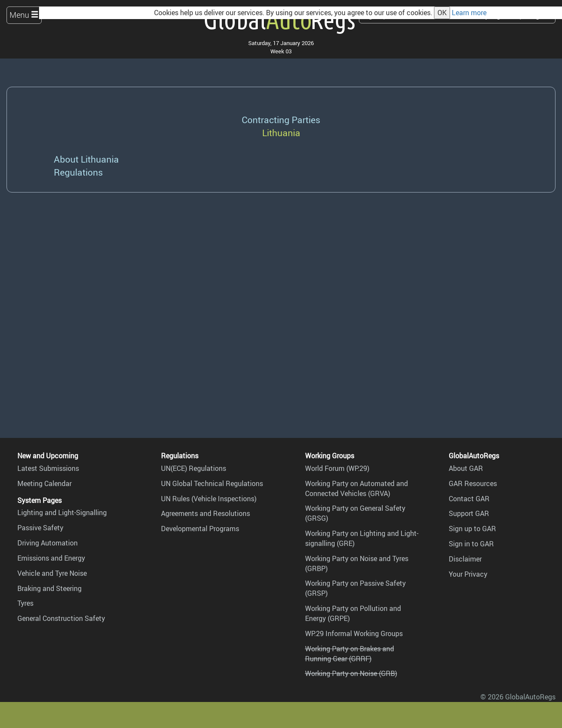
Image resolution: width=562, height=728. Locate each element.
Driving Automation (48, 543)
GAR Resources (473, 483)
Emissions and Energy (51, 558)
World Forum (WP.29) (337, 468)
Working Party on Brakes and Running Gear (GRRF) (350, 654)
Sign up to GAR (472, 529)
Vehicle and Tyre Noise (52, 573)
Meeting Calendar (44, 483)
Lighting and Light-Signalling (62, 513)
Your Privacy (468, 574)
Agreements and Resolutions (205, 513)
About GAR (466, 468)
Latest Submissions (48, 468)
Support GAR (469, 513)
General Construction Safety (61, 618)
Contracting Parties (281, 119)
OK (442, 13)
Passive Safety (40, 528)
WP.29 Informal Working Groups (354, 633)
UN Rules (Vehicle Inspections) (209, 499)
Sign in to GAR (471, 544)
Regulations (78, 172)
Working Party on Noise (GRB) (351, 673)
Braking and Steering (49, 588)
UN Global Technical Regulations (212, 483)
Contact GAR (469, 499)
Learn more (469, 13)
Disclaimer (465, 559)
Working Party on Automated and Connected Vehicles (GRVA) (357, 488)
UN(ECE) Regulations (194, 468)
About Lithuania (86, 159)
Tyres (25, 603)
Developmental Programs (200, 529)
